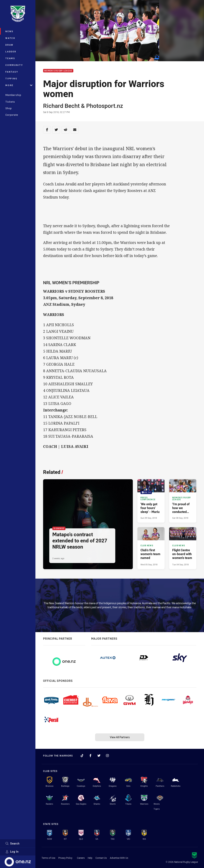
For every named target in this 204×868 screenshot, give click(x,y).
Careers (81, 858)
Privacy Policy (65, 858)
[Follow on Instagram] (107, 756)
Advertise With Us (119, 858)
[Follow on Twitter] (99, 756)
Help (90, 858)
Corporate (12, 115)
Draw (9, 45)
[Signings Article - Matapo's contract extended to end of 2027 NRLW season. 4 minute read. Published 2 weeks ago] (88, 524)
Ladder (11, 52)
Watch (10, 38)
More (19, 85)
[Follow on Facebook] (90, 756)
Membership (13, 95)
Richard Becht (61, 106)
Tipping (11, 78)
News (9, 31)
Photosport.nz (105, 106)
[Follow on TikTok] (82, 756)
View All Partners (120, 737)
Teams (10, 58)
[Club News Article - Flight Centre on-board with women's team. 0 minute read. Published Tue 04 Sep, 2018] (183, 548)
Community (14, 65)
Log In (12, 852)
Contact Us (101, 858)
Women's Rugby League (58, 71)
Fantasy (12, 72)
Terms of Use (48, 858)
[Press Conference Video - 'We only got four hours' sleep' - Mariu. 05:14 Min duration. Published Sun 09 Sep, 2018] (151, 501)
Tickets (10, 102)
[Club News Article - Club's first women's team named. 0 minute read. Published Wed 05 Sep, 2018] (151, 548)
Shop (9, 108)
